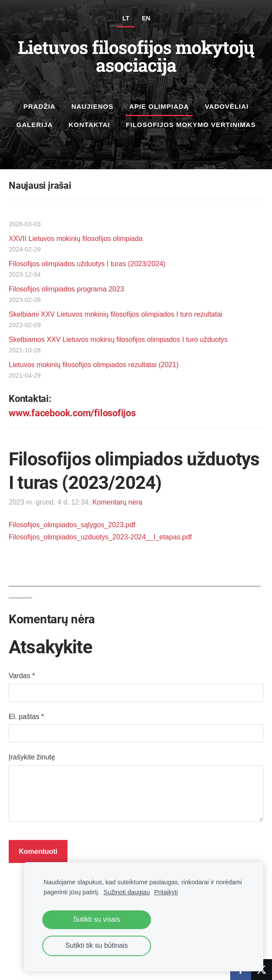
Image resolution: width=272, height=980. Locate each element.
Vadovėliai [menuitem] (227, 106)
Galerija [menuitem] (34, 125)
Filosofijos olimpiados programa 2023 (66, 289)
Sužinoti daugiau (127, 892)
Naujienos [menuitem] (92, 106)
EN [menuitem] (146, 18)
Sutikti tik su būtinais (96, 945)
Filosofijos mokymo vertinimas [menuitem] (191, 125)
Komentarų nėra (117, 502)
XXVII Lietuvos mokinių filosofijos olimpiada (76, 239)
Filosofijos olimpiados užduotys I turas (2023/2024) (87, 264)
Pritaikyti (166, 892)
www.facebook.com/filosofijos (72, 413)
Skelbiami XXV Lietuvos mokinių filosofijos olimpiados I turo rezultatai (116, 314)
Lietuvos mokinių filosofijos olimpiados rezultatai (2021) (94, 365)
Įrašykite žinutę (32, 757)
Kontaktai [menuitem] (89, 125)
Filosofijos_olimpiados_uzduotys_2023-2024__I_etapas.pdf (100, 537)
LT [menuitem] (126, 18)
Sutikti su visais (97, 919)
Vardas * (22, 676)
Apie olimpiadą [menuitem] (159, 106)
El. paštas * (26, 717)
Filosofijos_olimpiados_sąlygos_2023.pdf (72, 525)
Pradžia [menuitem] (40, 106)
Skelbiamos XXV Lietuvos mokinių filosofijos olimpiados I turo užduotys (118, 339)
